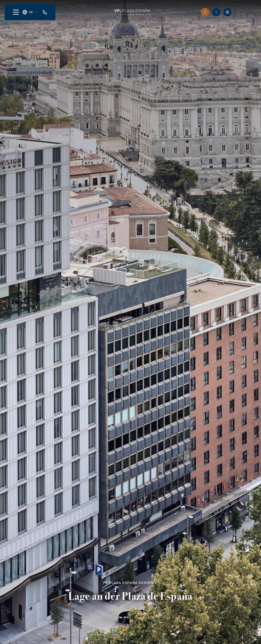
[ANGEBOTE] (216, 12)
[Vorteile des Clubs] (205, 12)
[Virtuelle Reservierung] (227, 12)
